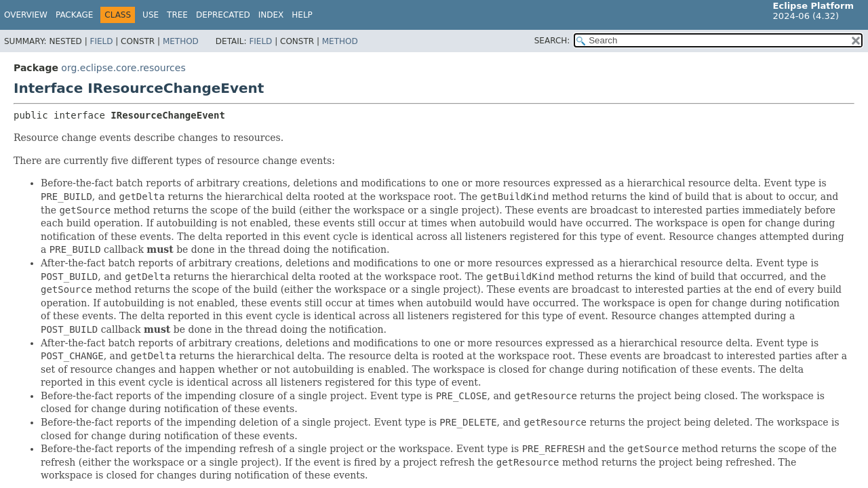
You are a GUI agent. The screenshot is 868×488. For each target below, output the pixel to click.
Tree (177, 15)
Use (151, 15)
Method (181, 41)
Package (74, 15)
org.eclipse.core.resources (123, 68)
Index (271, 15)
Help (302, 15)
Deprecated (223, 15)
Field (101, 41)
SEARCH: (552, 41)
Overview (26, 15)
